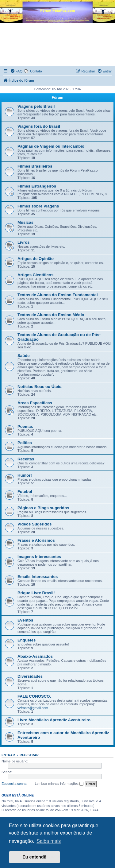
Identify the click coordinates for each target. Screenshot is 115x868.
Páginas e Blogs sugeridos (43, 508)
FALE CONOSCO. (34, 696)
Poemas (25, 426)
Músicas (25, 222)
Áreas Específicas (35, 403)
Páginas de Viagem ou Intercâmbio (51, 146)
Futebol (25, 492)
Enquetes (27, 640)
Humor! (25, 475)
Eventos (25, 620)
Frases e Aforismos (36, 540)
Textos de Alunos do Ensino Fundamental (58, 295)
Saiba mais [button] (49, 841)
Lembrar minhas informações (59, 784)
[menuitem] (16, 71)
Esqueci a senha (14, 784)
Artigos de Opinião (36, 259)
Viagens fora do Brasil (39, 126)
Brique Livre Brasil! (36, 593)
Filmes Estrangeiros (37, 186)
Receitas (26, 459)
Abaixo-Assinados (35, 656)
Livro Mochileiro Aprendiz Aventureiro (54, 720)
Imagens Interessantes (39, 557)
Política (25, 443)
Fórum (57, 98)
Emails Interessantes (38, 577)
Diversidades (30, 676)
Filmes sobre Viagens (38, 206)
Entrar (8, 755)
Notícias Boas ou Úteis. (40, 387)
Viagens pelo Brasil (36, 106)
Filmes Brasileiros (35, 166)
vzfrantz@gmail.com (33, 708)
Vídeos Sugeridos (34, 524)
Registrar (29, 755)
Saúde (24, 356)
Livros (24, 242)
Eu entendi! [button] (34, 857)
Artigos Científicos (35, 275)
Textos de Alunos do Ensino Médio (51, 315)
